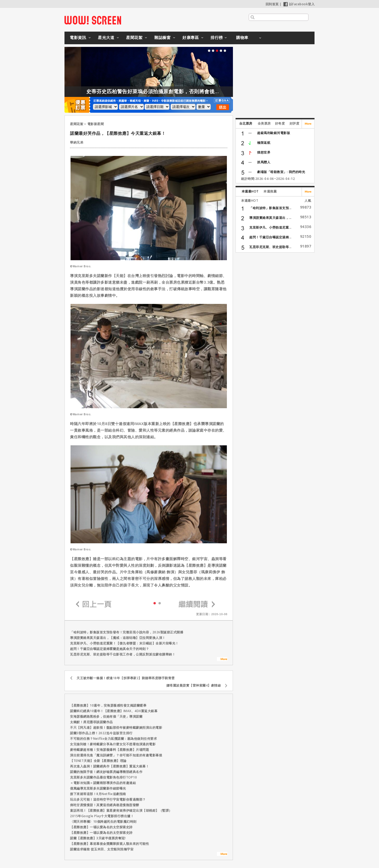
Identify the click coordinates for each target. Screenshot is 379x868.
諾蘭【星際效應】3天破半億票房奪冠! (98, 838)
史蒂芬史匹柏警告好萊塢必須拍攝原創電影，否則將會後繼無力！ (171, 91)
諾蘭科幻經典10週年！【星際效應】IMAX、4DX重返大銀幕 (114, 711)
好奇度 (280, 123)
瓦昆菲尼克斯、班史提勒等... (270, 247)
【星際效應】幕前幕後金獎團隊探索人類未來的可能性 (109, 844)
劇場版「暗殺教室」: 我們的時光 (281, 172)
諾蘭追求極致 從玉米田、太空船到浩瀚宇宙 (102, 849)
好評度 (295, 123)
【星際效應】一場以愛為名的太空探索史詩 (101, 827)
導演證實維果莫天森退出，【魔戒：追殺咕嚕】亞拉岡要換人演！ (118, 638)
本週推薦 (270, 191)
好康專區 (191, 37)
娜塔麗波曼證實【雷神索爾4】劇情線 (194, 685)
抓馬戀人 (264, 162)
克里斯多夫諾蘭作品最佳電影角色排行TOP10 (103, 777)
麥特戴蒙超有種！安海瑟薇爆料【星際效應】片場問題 (109, 750)
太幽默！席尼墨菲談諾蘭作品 (91, 722)
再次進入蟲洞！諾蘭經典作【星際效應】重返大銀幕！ (109, 766)
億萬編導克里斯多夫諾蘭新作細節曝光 (98, 788)
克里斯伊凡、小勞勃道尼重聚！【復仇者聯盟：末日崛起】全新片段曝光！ (124, 643)
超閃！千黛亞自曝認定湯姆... (270, 237)
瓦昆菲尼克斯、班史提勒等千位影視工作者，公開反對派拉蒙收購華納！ (123, 654)
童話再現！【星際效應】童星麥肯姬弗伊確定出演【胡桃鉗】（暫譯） (121, 810)
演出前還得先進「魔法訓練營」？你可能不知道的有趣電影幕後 (116, 755)
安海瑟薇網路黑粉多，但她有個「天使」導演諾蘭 (106, 716)
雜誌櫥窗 (162, 37)
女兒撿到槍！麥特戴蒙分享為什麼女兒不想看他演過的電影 (113, 744)
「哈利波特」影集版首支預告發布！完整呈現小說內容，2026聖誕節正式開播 (127, 632)
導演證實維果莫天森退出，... (270, 218)
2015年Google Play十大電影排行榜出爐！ (102, 816)
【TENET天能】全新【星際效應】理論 (98, 761)
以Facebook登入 (299, 4)
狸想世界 (264, 152)
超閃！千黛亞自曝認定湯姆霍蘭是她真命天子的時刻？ (109, 649)
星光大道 (106, 37)
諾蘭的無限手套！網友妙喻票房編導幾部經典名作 (106, 772)
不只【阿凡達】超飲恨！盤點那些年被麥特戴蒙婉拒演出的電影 (116, 728)
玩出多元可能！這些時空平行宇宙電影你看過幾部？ (108, 799)
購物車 (242, 37)
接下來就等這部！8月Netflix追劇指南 (98, 794)
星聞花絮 (134, 37)
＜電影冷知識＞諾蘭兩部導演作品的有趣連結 (103, 783)
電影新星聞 (96, 124)
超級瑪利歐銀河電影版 (274, 133)
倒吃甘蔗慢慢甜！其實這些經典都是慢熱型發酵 (105, 805)
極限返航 (264, 143)
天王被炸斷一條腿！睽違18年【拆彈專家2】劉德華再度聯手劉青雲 (126, 678)
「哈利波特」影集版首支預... (270, 208)
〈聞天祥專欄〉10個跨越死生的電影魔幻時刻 (103, 822)
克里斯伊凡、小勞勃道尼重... (270, 227)
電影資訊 (78, 37)
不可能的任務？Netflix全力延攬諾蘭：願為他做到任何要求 (113, 739)
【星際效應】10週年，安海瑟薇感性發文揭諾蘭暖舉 (108, 705)
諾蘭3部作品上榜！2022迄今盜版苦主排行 (101, 733)
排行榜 (217, 37)
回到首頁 (272, 4)
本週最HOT (250, 191)
